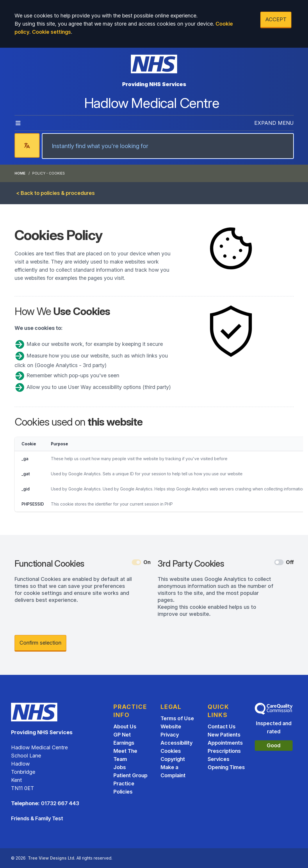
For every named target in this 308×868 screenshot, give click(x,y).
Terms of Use (177, 718)
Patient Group (130, 775)
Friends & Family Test (37, 818)
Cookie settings (51, 32)
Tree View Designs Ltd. (52, 858)
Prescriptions (224, 751)
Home (20, 173)
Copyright (173, 759)
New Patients (224, 735)
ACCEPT (276, 19)
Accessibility (177, 743)
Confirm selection (40, 643)
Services (219, 759)
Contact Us (222, 726)
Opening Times (226, 767)
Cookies (171, 751)
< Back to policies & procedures (56, 193)
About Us (125, 726)
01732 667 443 (60, 803)
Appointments (225, 743)
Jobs (120, 767)
